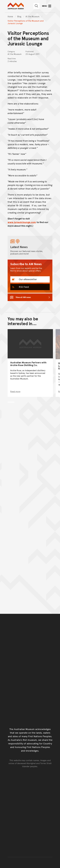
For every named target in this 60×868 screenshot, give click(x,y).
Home (10, 16)
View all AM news (23, 297)
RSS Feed (24, 287)
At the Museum (33, 16)
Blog (20, 16)
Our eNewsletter (28, 279)
